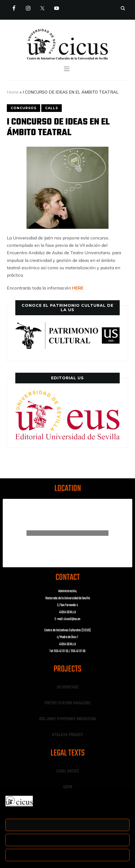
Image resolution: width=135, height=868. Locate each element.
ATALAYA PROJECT (67, 735)
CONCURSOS (24, 108)
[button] (68, 69)
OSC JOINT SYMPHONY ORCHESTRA (68, 719)
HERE (78, 288)
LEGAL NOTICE (67, 771)
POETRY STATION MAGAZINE (67, 703)
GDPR (68, 787)
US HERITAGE (68, 687)
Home (13, 92)
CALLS (52, 108)
